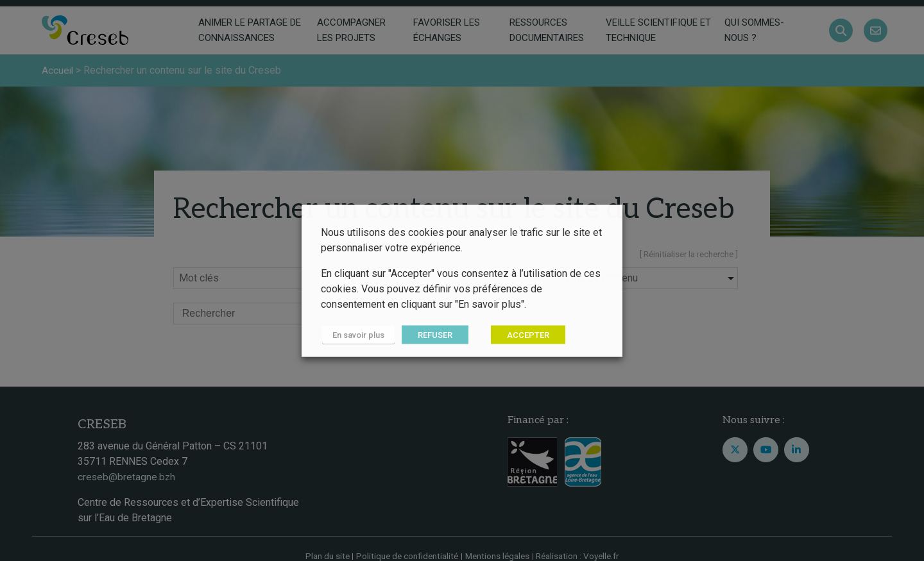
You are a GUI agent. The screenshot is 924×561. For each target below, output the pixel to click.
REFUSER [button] (432, 334)
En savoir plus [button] (357, 334)
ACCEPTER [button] (526, 334)
